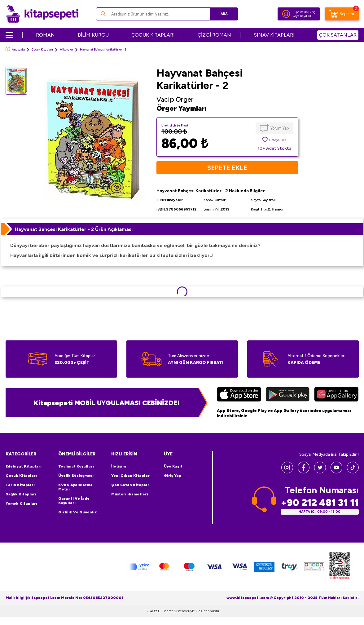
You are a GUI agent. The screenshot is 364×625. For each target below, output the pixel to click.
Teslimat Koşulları (76, 466)
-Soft (151, 611)
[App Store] (239, 395)
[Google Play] (288, 395)
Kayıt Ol (306, 16)
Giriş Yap (173, 476)
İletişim (118, 466)
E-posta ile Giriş (304, 12)
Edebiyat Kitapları (24, 466)
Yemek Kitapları (21, 503)
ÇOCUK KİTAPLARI (153, 35)
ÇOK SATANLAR (338, 35)
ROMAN (45, 35)
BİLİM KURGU (93, 35)
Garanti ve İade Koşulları (74, 501)
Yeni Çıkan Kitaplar (130, 476)
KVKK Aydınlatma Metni (75, 487)
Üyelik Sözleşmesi (76, 476)
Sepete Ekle (227, 168)
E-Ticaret (165, 611)
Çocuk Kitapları (42, 49)
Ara (224, 14)
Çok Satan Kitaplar (130, 485)
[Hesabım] (286, 14)
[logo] (42, 14)
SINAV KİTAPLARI (274, 35)
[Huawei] (336, 395)
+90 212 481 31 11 (320, 503)
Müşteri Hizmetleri (130, 494)
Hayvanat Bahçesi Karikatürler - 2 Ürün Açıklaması (74, 229)
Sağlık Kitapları (21, 494)
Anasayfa (15, 49)
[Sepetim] (342, 14)
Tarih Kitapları (20, 485)
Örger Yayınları (182, 108)
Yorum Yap (280, 128)
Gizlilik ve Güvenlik (78, 512)
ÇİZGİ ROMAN (214, 35)
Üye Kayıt (173, 466)
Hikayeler (66, 49)
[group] (92, 139)
